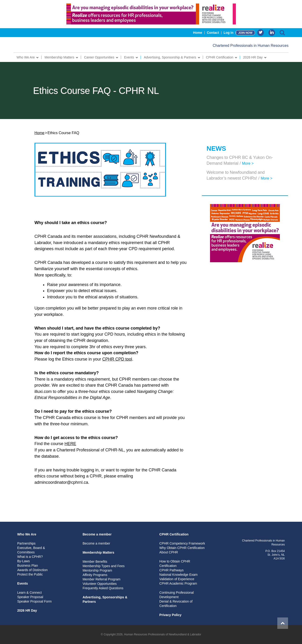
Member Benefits (95, 562)
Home (198, 33)
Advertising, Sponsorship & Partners (170, 57)
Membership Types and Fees (104, 566)
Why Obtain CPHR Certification (182, 548)
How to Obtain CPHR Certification (175, 564)
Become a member (97, 534)
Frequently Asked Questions (103, 588)
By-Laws (24, 561)
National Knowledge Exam (178, 575)
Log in (228, 33)
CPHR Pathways (171, 570)
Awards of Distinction (32, 570)
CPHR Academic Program (178, 583)
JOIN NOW (245, 33)
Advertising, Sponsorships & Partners (105, 599)
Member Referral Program (102, 579)
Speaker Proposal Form (34, 601)
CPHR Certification (220, 57)
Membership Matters (59, 57)
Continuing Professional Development (176, 595)
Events (129, 57)
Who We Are (26, 57)
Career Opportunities (99, 57)
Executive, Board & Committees (31, 550)
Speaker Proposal (30, 597)
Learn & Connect (29, 593)
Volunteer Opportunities (100, 584)
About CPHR (169, 552)
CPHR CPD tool (117, 359)
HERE (70, 444)
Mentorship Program (97, 570)
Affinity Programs (95, 575)
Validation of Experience (177, 579)
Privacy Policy (170, 615)
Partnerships (26, 543)
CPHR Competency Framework (182, 543)
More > (248, 163)
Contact (213, 33)
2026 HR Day (253, 57)
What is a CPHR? (30, 557)
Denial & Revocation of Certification (176, 604)
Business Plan (28, 566)
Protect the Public (30, 574)
